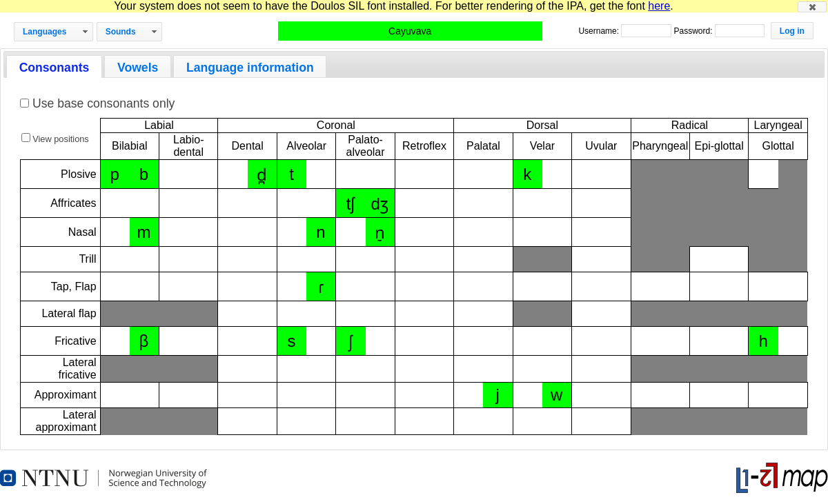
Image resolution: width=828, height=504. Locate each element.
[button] (812, 7)
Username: (600, 31)
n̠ (380, 233)
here (659, 6)
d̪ (262, 175)
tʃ (351, 204)
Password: (694, 31)
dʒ (380, 204)
